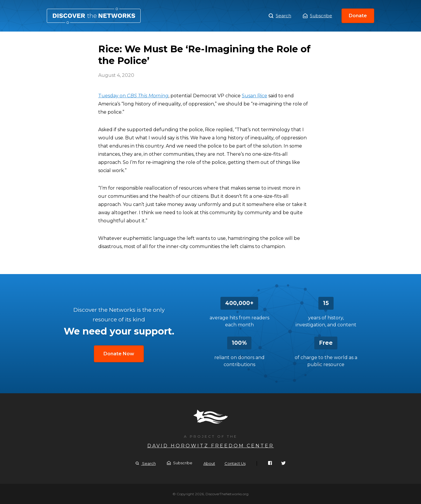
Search (280, 16)
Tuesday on (133, 96)
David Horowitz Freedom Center (211, 446)
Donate (358, 16)
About (209, 463)
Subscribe (318, 16)
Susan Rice (255, 96)
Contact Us (235, 463)
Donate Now (119, 354)
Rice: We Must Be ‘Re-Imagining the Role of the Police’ (94, 16)
